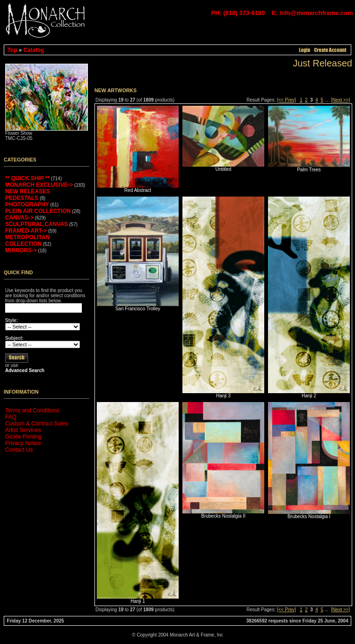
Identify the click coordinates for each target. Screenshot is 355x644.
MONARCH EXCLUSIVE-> (39, 185)
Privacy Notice (23, 443)
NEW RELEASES (28, 191)
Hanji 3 (223, 396)
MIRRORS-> (21, 250)
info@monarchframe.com (316, 13)
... (326, 100)
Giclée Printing (23, 437)
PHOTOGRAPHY (27, 205)
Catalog (34, 50)
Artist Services (23, 430)
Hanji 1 (138, 601)
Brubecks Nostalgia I (309, 516)
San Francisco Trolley (138, 309)
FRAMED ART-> (26, 231)
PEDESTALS (22, 198)
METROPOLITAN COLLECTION (27, 241)
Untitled (224, 169)
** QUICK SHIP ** (27, 178)
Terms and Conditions (32, 410)
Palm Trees (309, 170)
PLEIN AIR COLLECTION (38, 211)
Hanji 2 (309, 396)
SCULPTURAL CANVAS (36, 224)
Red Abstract (138, 190)
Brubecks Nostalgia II (223, 516)
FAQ (11, 417)
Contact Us (19, 450)
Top (12, 50)
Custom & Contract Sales (37, 424)
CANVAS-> (19, 218)
